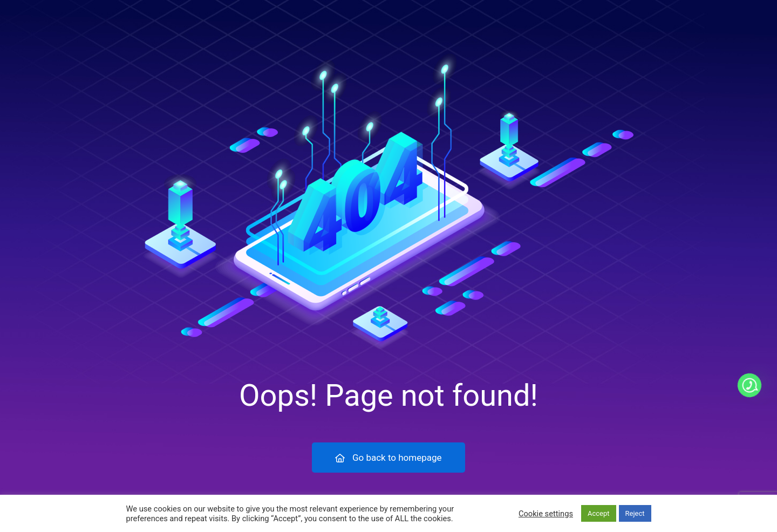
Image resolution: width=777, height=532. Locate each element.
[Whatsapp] (749, 385)
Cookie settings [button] (546, 514)
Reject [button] (635, 513)
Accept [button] (599, 513)
